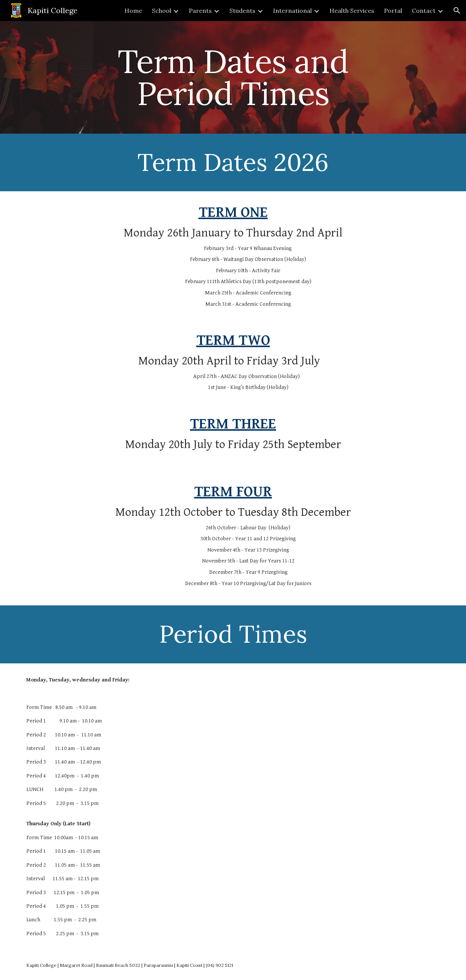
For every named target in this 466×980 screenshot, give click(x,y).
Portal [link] (393, 11)
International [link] (292, 11)
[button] (457, 11)
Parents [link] (200, 11)
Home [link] (133, 11)
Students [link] (242, 11)
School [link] (162, 11)
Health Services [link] (352, 11)
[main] (233, 77)
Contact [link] (424, 11)
